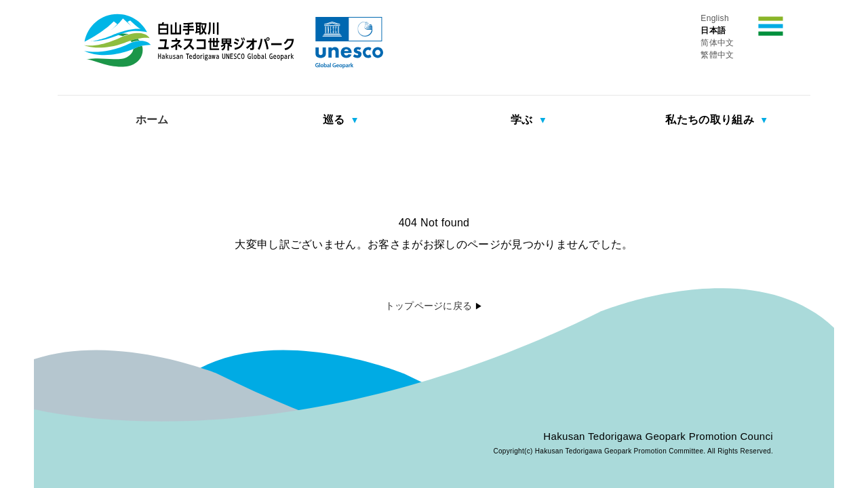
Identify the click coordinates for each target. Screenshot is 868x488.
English (715, 18)
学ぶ (523, 120)
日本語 (713, 30)
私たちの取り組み (711, 120)
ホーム (152, 120)
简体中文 (717, 43)
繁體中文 (717, 55)
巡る (335, 120)
